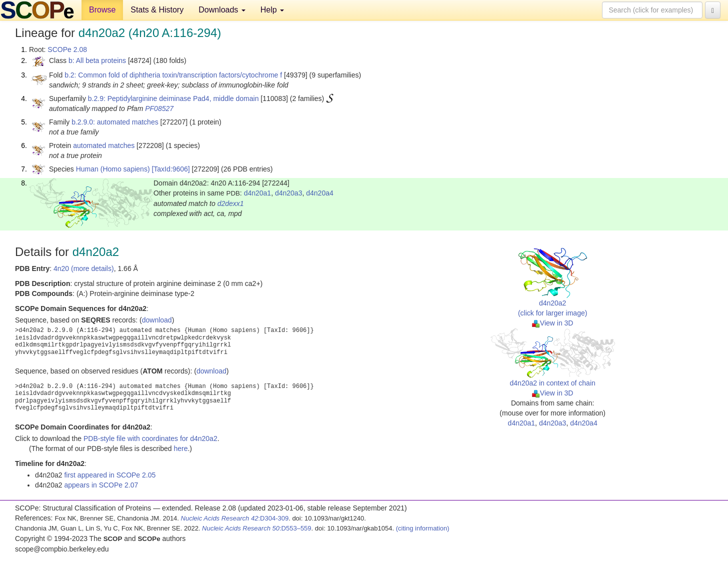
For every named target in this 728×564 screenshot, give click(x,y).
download (157, 320)
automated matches (104, 145)
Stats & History (157, 10)
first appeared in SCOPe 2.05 (110, 475)
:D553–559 (257, 528)
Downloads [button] (222, 10)
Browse (102, 10)
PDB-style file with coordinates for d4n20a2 (150, 438)
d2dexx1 (231, 203)
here (180, 448)
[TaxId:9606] (170, 169)
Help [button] (272, 10)
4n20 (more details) (84, 268)
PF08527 (159, 108)
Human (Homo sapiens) (113, 169)
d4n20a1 (258, 193)
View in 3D (553, 323)
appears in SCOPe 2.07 (101, 485)
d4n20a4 (320, 193)
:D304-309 (235, 518)
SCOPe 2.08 (67, 49)
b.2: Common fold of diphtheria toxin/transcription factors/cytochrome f (173, 75)
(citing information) (423, 528)
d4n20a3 (289, 193)
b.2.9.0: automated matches (115, 122)
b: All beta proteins (97, 60)
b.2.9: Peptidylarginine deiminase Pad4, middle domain (173, 98)
